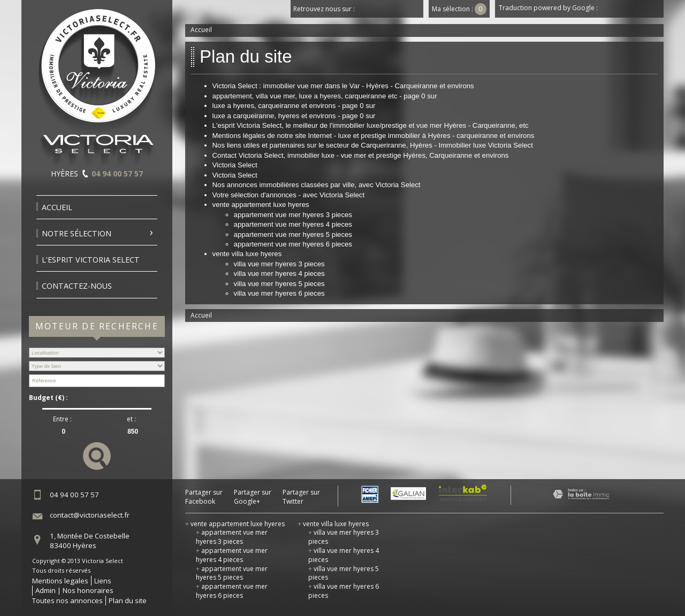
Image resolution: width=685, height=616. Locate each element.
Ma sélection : (459, 9)
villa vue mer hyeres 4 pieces (279, 274)
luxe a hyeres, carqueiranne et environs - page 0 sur (294, 106)
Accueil (57, 207)
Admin (45, 590)
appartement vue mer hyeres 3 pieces (293, 215)
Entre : (62, 419)
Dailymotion (414, 9)
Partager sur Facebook (204, 497)
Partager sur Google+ (253, 497)
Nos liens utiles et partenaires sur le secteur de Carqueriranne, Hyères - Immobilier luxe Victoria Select (373, 145)
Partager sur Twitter (301, 497)
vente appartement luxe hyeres (261, 205)
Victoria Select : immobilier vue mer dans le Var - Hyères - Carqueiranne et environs (343, 86)
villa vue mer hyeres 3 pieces (279, 264)
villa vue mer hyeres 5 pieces (279, 284)
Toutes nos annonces (67, 600)
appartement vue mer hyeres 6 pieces (293, 244)
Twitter (382, 9)
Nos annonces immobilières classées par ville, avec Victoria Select (317, 185)
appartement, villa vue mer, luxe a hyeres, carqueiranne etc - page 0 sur (325, 96)
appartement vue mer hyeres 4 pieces (293, 224)
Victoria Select (235, 165)
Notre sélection (77, 233)
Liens (103, 581)
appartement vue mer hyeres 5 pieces (293, 234)
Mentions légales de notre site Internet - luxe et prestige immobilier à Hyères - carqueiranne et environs (374, 136)
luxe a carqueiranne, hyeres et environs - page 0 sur (294, 116)
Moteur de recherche (97, 326)
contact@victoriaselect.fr (90, 515)
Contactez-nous (77, 286)
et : (131, 419)
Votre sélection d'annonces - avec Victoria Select (289, 195)
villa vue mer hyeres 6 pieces (279, 293)
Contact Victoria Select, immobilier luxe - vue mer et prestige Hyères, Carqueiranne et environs (361, 155)
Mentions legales (60, 581)
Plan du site (128, 600)
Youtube (398, 9)
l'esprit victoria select (91, 260)
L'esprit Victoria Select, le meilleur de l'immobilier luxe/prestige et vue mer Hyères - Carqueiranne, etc (371, 125)
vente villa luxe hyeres (247, 254)
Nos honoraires (88, 590)
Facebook (366, 9)
